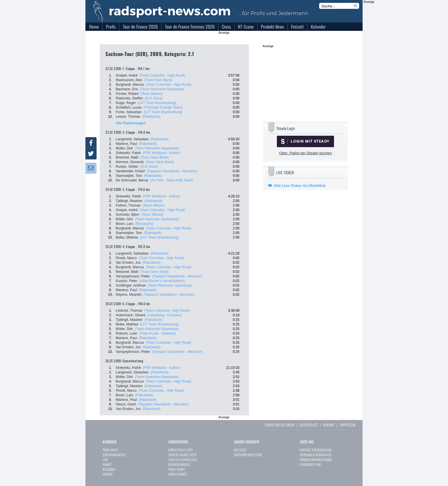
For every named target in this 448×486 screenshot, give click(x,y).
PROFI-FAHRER (177, 474)
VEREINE (108, 474)
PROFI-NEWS (110, 450)
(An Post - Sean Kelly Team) (172, 180)
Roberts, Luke (126, 333)
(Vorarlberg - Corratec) (165, 315)
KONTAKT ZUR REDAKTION (315, 450)
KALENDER (109, 469)
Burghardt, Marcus (130, 85)
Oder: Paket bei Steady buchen (305, 153)
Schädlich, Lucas (129, 107)
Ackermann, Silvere (131, 315)
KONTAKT (329, 425)
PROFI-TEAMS (177, 469)
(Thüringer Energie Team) (163, 107)
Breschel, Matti (127, 157)
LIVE (105, 460)
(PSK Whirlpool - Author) (162, 153)
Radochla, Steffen (129, 98)
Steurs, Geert (126, 404)
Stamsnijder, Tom (129, 176)
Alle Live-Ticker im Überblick (300, 186)
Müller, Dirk (124, 148)
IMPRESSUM (348, 425)
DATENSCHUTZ (309, 425)
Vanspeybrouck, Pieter (133, 276)
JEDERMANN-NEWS (114, 455)
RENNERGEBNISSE (179, 464)
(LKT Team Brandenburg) (157, 103)
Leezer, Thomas (128, 117)
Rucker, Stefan (127, 167)
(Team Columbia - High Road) (162, 75)
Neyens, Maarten (129, 295)
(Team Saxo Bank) (158, 80)
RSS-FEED (240, 450)
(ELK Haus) (154, 98)
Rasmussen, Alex (129, 80)
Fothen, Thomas (128, 205)
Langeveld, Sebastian (132, 139)
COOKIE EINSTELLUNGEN (280, 425)
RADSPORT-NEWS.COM (248, 455)
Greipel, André (127, 75)
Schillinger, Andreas (131, 285)
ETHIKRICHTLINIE (310, 464)
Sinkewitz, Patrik (128, 153)
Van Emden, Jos (128, 263)
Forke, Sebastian (129, 112)
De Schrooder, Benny (132, 180)
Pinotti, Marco (126, 258)
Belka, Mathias (127, 237)
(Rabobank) (151, 117)
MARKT (107, 464)
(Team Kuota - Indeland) (157, 333)
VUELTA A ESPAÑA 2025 (183, 460)
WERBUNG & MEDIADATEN (316, 455)
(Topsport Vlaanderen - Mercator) (172, 171)
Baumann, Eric (127, 89)
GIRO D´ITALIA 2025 (181, 450)
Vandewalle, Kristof (130, 171)
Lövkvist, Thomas (129, 311)
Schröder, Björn (128, 215)
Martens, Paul (126, 144)
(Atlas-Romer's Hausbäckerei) (162, 281)
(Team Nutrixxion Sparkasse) (162, 89)
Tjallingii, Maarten (129, 201)
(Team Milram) (152, 94)
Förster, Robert (127, 94)
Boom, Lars (124, 224)
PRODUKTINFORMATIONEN (316, 460)
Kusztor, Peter (126, 281)
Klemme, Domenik (130, 162)
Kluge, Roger (126, 103)
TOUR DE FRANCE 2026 (182, 455)
